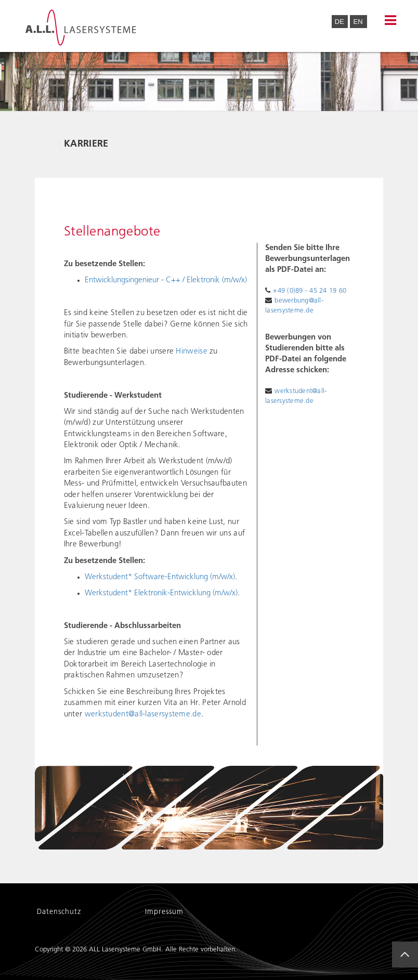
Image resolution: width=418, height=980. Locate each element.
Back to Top (408, 963)
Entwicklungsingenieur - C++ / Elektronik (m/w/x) (166, 280)
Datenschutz (59, 912)
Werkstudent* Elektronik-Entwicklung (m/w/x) (161, 593)
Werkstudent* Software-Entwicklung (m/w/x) (160, 577)
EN (358, 22)
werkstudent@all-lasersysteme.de (143, 715)
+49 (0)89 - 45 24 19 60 (310, 291)
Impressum (164, 912)
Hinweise (191, 352)
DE (341, 22)
